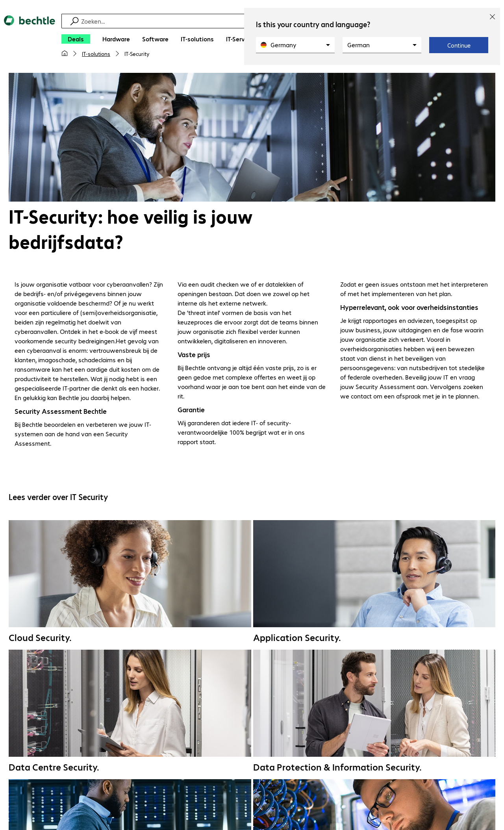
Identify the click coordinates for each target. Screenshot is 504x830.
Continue (459, 45)
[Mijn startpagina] (65, 54)
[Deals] (76, 39)
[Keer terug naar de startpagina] (30, 40)
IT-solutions (96, 54)
